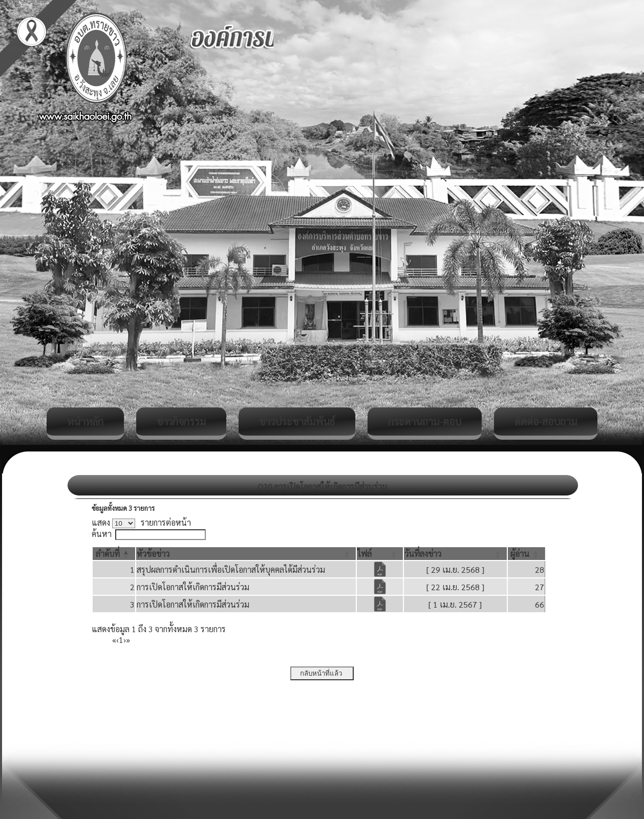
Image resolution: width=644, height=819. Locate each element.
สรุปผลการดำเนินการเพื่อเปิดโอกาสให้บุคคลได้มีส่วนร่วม (231, 569)
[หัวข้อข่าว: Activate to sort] (246, 554)
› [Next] (125, 640)
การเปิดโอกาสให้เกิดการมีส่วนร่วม (193, 587)
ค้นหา (102, 534)
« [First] (114, 640)
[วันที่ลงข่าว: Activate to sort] (455, 554)
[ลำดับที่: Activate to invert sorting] (114, 554)
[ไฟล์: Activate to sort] (380, 554)
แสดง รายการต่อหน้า (141, 522)
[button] (108, 554)
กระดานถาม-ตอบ (425, 421)
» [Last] (128, 640)
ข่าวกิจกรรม (181, 421)
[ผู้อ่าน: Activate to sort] (527, 554)
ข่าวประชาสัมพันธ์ (297, 421)
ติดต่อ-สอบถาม (546, 421)
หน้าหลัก (85, 421)
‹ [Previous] (117, 640)
